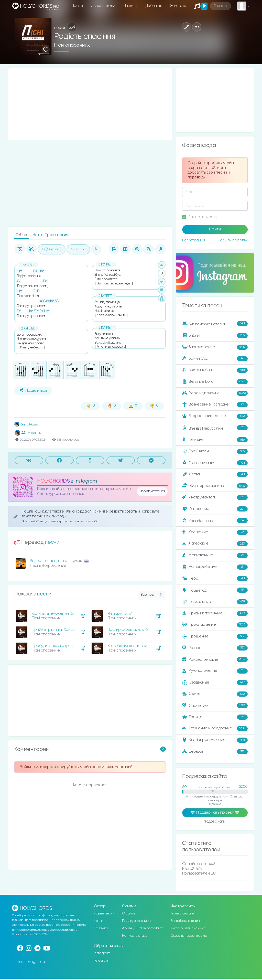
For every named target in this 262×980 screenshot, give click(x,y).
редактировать (123, 511)
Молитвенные (215, 555)
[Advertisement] (90, 104)
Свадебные (215, 683)
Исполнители (103, 6)
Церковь (215, 752)
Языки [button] (129, 6)
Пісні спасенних (72, 45)
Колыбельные (215, 521)
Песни (77, 6)
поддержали (215, 822)
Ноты (38, 235)
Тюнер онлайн (182, 913)
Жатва (215, 474)
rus (21, 962)
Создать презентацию (189, 936)
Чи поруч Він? (120, 614)
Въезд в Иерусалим (215, 428)
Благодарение (215, 347)
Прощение (215, 636)
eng (32, 962)
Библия (215, 336)
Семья (215, 694)
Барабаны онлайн (185, 921)
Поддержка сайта (136, 921)
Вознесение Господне (215, 405)
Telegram (102, 961)
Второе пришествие (215, 416)
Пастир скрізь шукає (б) (128, 630)
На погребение (215, 567)
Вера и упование (215, 393)
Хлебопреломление (215, 740)
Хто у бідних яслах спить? (130, 646)
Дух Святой (215, 451)
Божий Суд (215, 359)
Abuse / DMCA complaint (142, 928)
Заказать (178, 6)
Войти (215, 229)
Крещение (215, 532)
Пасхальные (215, 602)
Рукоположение (215, 671)
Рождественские (215, 659)
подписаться (153, 491)
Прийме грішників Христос (55, 630)
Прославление (215, 625)
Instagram (102, 953)
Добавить (154, 6)
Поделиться (33, 390)
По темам (102, 928)
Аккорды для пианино (188, 928)
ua (42, 962)
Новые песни (104, 913)
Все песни (152, 595)
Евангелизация (215, 463)
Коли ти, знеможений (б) (53, 614)
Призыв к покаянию (215, 613)
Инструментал (215, 497)
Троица (215, 717)
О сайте (129, 913)
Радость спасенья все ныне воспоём (63, 561)
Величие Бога (215, 382)
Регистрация (194, 240)
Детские (215, 440)
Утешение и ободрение (215, 729)
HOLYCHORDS (53, 481)
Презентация (56, 235)
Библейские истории (215, 324)
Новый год (215, 590)
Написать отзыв (134, 936)
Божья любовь (215, 370)
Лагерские (215, 544)
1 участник (31, 433)
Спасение (215, 706)
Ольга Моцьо (26, 425)
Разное (215, 648)
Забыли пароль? (233, 240)
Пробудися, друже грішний (55, 646)
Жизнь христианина (215, 486)
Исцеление (215, 509)
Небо (215, 579)
